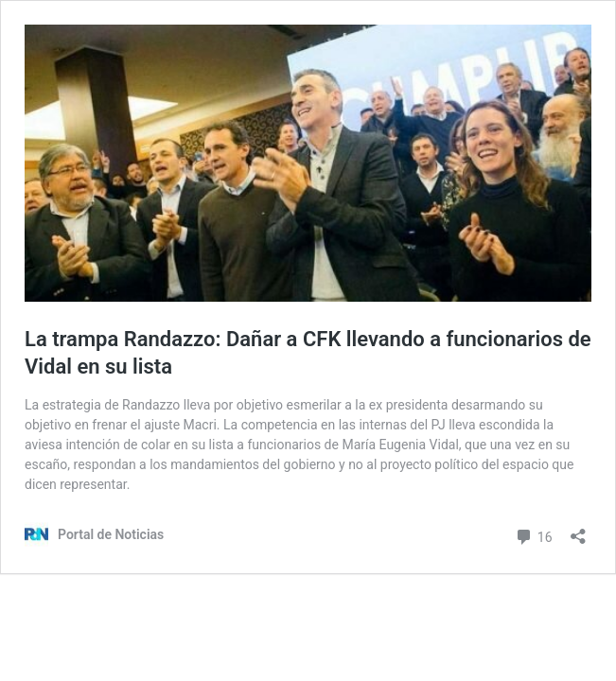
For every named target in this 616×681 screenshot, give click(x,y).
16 (533, 535)
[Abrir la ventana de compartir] (578, 530)
